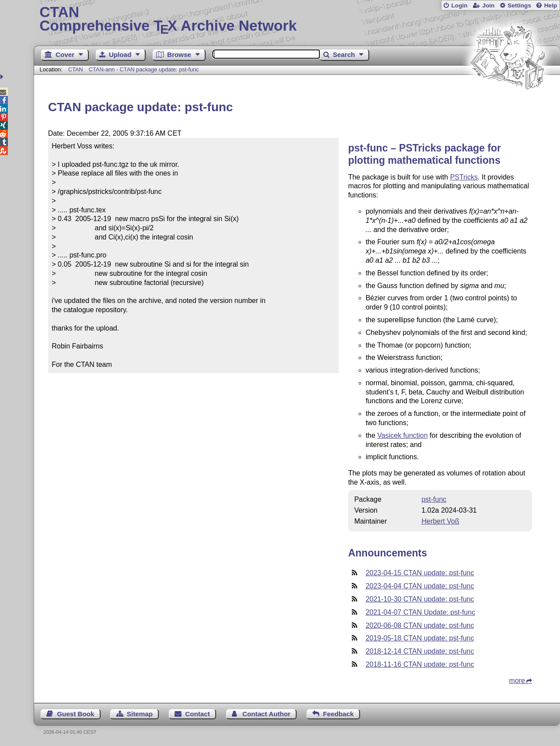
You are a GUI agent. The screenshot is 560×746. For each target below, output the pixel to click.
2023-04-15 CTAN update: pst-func (420, 573)
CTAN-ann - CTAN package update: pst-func (144, 69)
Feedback (338, 714)
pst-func (434, 499)
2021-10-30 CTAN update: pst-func (420, 599)
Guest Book (75, 714)
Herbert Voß (440, 521)
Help (551, 5)
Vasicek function (402, 435)
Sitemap (140, 714)
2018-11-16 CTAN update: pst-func (420, 664)
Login (459, 5)
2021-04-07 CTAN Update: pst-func (421, 612)
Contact (198, 714)
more (517, 681)
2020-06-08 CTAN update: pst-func (420, 625)
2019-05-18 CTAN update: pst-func (420, 638)
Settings (519, 5)
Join (488, 5)
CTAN (76, 69)
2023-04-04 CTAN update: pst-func (420, 586)
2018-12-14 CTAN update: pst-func (420, 651)
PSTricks (464, 177)
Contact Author (266, 714)
